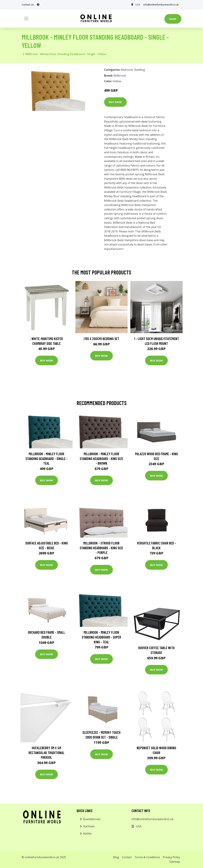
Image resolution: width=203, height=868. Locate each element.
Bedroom (127, 70)
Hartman (89, 826)
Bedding (140, 70)
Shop (173, 19)
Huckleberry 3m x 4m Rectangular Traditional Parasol (46, 752)
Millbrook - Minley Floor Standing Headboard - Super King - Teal (101, 637)
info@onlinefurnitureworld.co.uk (161, 5)
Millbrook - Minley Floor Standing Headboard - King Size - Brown (101, 458)
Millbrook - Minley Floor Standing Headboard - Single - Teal (47, 458)
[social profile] (38, 5)
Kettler (88, 833)
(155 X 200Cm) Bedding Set (101, 339)
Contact (127, 857)
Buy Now (115, 102)
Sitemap (175, 862)
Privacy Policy (171, 857)
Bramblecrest (92, 819)
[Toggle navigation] (26, 19)
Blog (116, 857)
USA (138, 5)
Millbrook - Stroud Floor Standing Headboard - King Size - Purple (101, 548)
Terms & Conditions (147, 857)
